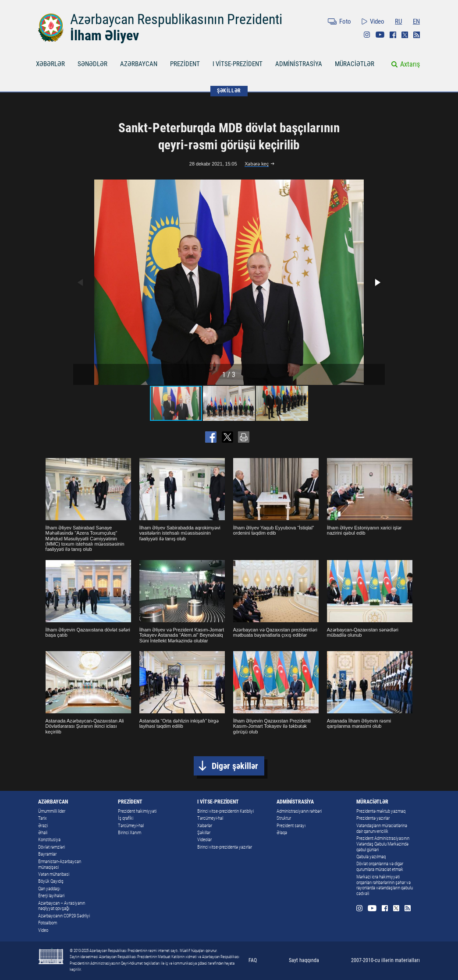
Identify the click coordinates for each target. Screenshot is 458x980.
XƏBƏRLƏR (50, 64)
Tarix (43, 818)
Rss (417, 35)
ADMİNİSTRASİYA (299, 64)
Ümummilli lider (52, 811)
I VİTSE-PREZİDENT (238, 64)
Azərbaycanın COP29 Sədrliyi (64, 916)
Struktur (284, 818)
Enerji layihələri (51, 896)
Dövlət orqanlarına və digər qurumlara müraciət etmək (380, 867)
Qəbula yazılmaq (371, 857)
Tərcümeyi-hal (131, 826)
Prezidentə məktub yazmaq (381, 811)
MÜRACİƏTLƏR (355, 64)
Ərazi (43, 826)
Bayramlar (47, 854)
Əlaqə (282, 833)
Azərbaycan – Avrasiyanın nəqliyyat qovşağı (62, 906)
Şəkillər (204, 833)
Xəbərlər (205, 826)
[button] (377, 282)
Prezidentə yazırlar (373, 818)
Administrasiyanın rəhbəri (299, 811)
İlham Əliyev (105, 35)
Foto (345, 22)
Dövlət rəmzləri (51, 847)
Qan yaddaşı (49, 889)
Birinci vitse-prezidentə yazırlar (225, 847)
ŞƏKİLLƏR (229, 91)
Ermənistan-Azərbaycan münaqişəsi (60, 864)
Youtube (380, 35)
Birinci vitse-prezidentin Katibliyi (225, 811)
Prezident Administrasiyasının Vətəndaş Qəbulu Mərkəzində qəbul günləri (383, 844)
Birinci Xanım (130, 833)
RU (398, 22)
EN (416, 22)
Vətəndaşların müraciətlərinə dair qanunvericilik (382, 828)
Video (377, 22)
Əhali (43, 833)
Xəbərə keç (257, 164)
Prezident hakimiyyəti (137, 811)
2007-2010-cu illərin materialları (385, 960)
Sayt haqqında (304, 960)
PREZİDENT (185, 64)
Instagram (367, 35)
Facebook (393, 35)
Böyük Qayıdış (51, 881)
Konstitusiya (49, 840)
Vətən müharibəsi (54, 874)
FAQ (253, 960)
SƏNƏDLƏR (92, 64)
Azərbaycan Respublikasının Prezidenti (176, 19)
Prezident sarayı (291, 826)
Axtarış (410, 64)
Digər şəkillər (235, 766)
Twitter (405, 35)
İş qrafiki (126, 818)
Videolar (204, 840)
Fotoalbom (48, 923)
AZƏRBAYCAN (139, 64)
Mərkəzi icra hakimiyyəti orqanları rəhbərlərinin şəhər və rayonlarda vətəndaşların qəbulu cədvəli (385, 885)
